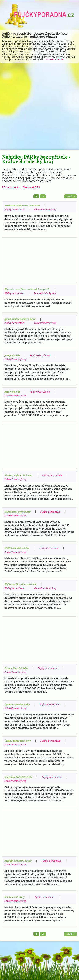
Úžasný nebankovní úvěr (18, 741)
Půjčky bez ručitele (15, 210)
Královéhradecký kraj (47, 210)
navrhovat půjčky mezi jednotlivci (23, 206)
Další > (70, 196)
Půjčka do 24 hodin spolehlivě (21, 584)
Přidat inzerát (11, 187)
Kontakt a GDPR (55, 59)
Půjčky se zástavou (15, 293)
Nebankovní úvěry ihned (18, 512)
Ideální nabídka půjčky (17, 548)
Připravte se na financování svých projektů (29, 289)
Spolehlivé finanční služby (19, 777)
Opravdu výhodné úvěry (18, 705)
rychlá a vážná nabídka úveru (21, 319)
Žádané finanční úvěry (17, 668)
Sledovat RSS (33, 187)
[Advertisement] (39, 106)
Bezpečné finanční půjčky (19, 861)
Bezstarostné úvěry (15, 897)
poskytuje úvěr (13, 356)
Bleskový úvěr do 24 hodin (19, 476)
